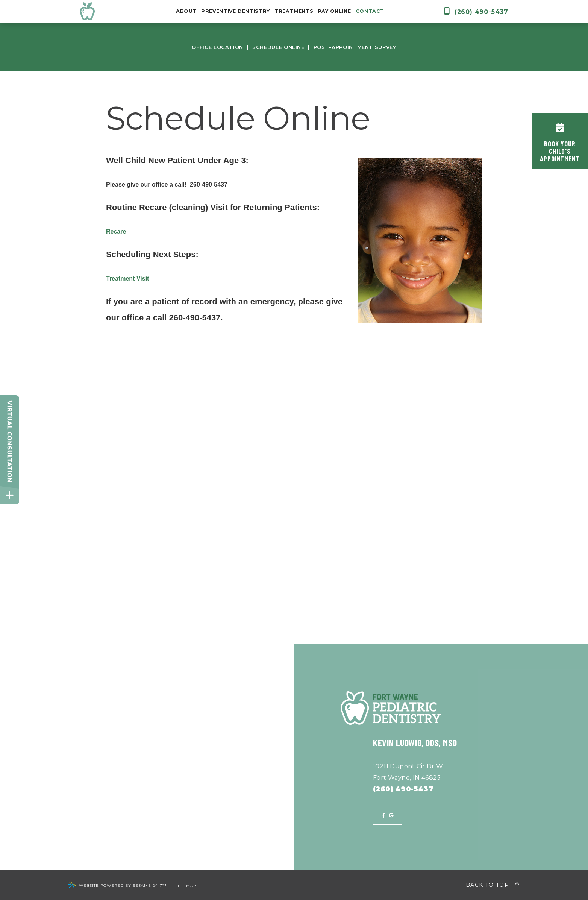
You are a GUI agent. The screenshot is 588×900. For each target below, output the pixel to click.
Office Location (217, 47)
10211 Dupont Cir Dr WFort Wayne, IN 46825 (408, 772)
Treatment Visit (127, 278)
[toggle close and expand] (10, 495)
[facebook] (383, 815)
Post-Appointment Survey (355, 47)
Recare (116, 231)
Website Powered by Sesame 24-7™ (117, 886)
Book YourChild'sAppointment (560, 143)
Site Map (186, 886)
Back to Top (493, 885)
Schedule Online (278, 47)
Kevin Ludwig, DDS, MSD (415, 743)
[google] (391, 815)
